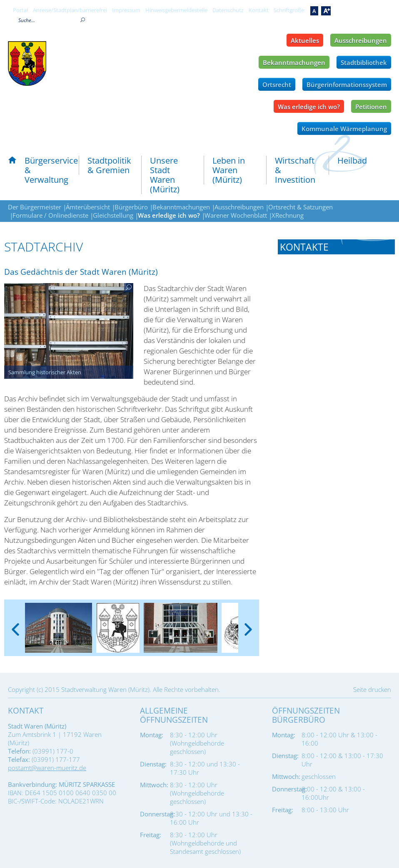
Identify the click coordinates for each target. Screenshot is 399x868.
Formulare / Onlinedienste (50, 215)
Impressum (126, 10)
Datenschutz (228, 10)
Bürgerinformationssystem (347, 85)
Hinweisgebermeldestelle (176, 10)
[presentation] (15, 623)
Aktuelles (305, 40)
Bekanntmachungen (294, 62)
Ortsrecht (277, 85)
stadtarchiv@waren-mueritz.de (343, 324)
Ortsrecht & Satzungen (300, 207)
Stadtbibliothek (364, 62)
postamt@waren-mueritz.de (47, 768)
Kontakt (259, 10)
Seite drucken (372, 689)
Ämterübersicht (88, 207)
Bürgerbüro (131, 207)
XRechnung (288, 215)
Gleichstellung (113, 215)
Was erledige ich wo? (309, 107)
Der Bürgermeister (35, 207)
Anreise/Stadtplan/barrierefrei (70, 10)
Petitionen (371, 107)
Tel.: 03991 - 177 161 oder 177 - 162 (332, 303)
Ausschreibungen (361, 40)
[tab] (337, 247)
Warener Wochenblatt (236, 215)
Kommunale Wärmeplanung (344, 129)
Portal (20, 10)
